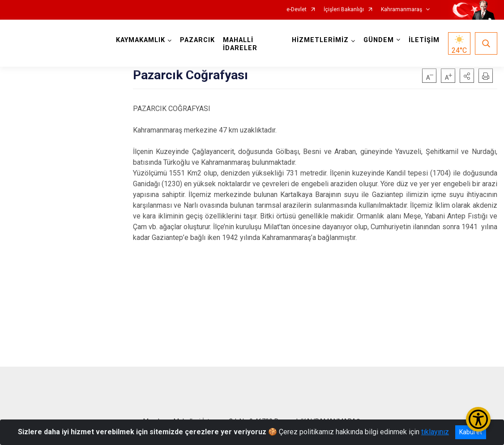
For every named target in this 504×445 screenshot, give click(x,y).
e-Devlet (297, 10)
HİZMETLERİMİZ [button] (320, 40)
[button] (467, 76)
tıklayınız (435, 432)
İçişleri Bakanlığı (344, 10)
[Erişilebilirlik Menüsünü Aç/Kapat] (478, 419)
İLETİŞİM (424, 40)
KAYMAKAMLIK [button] (141, 40)
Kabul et (471, 432)
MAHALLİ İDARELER (240, 44)
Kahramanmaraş (401, 10)
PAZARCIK (197, 40)
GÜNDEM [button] (379, 40)
